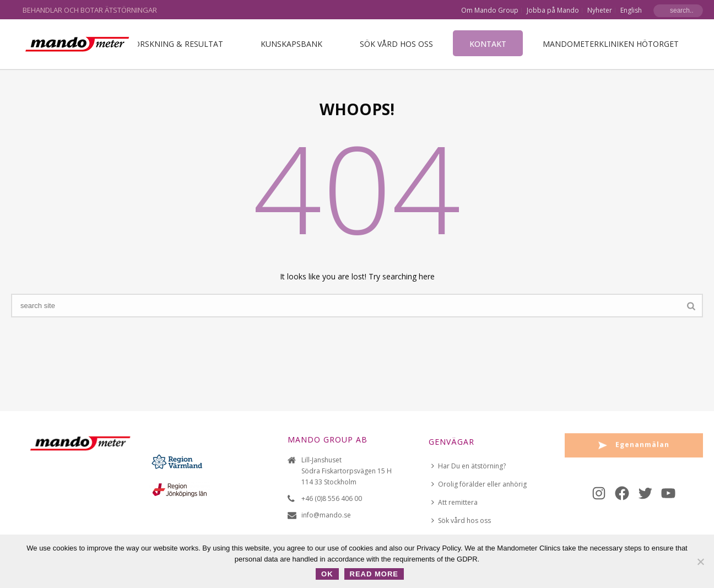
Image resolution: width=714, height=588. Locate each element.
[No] (700, 562)
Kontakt (488, 44)
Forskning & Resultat (176, 44)
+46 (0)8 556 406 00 (332, 498)
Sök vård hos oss (396, 44)
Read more (374, 574)
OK (327, 574)
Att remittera (455, 502)
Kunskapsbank (291, 44)
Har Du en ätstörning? (469, 466)
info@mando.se (326, 515)
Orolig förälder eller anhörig (479, 484)
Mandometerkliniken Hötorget (611, 44)
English (631, 10)
